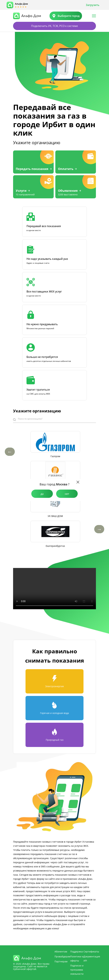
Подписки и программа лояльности (77, 970)
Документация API (92, 959)
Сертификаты (91, 952)
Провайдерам (62, 956)
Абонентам (61, 952)
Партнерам (61, 961)
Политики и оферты (77, 959)
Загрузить (93, 5)
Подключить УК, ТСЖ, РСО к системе (54, 26)
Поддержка (77, 952)
